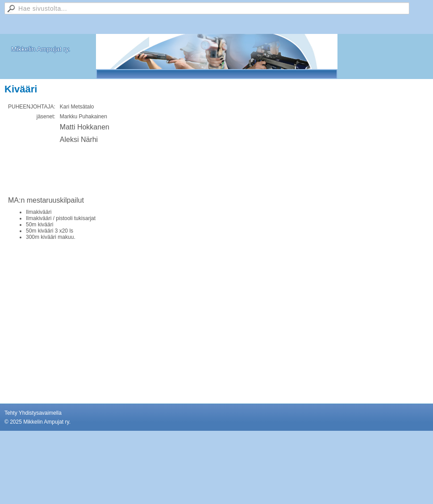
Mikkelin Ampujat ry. (41, 49)
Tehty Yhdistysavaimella (33, 413)
